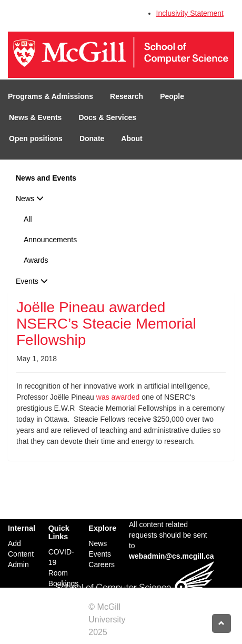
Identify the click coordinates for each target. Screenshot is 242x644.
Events (32, 281)
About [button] (132, 138)
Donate (92, 138)
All (28, 219)
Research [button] (127, 96)
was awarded (118, 397)
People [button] (172, 96)
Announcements (50, 240)
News (30, 199)
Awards (36, 260)
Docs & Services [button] (107, 117)
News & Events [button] (35, 117)
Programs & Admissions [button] (51, 96)
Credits (123, 632)
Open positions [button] (36, 138)
